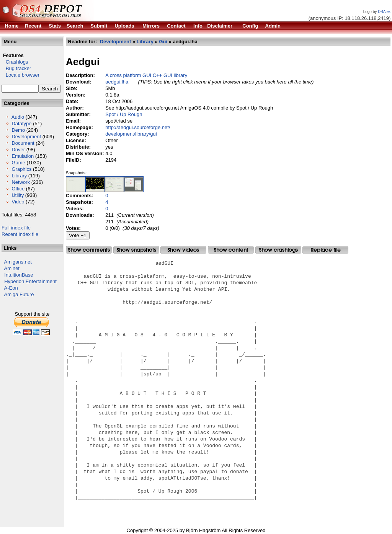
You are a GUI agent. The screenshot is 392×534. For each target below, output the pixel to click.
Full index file (16, 228)
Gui (163, 42)
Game (18, 163)
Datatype (21, 124)
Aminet (12, 268)
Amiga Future (19, 294)
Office (18, 189)
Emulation (23, 156)
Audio (18, 117)
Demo (18, 130)
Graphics (21, 169)
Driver (18, 150)
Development (26, 137)
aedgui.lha (117, 82)
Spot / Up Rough (124, 114)
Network (21, 182)
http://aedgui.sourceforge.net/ (138, 127)
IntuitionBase (19, 275)
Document (23, 143)
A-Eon (11, 288)
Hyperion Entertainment (30, 281)
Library (19, 176)
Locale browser (20, 75)
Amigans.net (18, 262)
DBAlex (384, 12)
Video (18, 202)
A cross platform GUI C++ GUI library (146, 75)
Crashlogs (15, 62)
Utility (18, 195)
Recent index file (20, 234)
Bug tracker (16, 68)
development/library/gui (131, 134)
